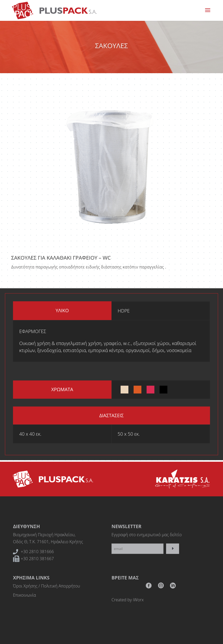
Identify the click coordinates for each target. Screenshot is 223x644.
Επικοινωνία (24, 595)
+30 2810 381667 (37, 559)
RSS (173, 587)
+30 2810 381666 (37, 552)
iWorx (138, 600)
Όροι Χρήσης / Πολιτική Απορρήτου (47, 586)
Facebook (149, 587)
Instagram (161, 587)
